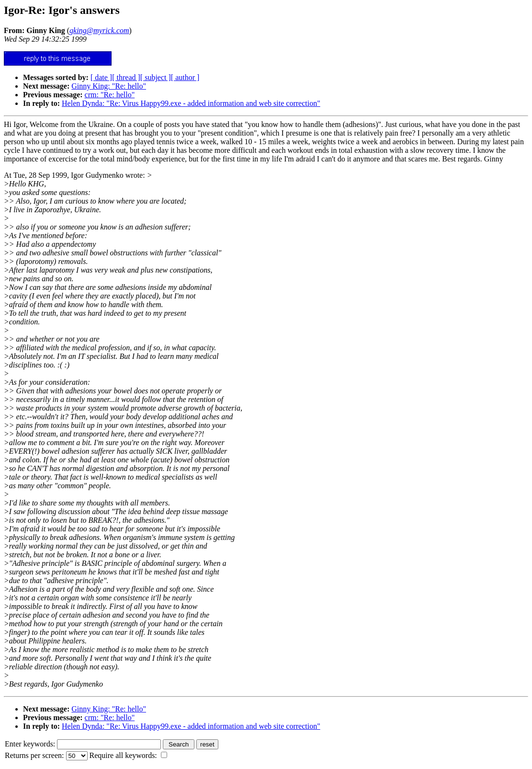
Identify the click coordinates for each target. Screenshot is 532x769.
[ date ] (101, 77)
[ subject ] (156, 77)
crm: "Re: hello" (110, 95)
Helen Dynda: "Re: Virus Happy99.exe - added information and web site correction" (191, 103)
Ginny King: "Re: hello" (109, 86)
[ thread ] (126, 77)
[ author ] (185, 77)
